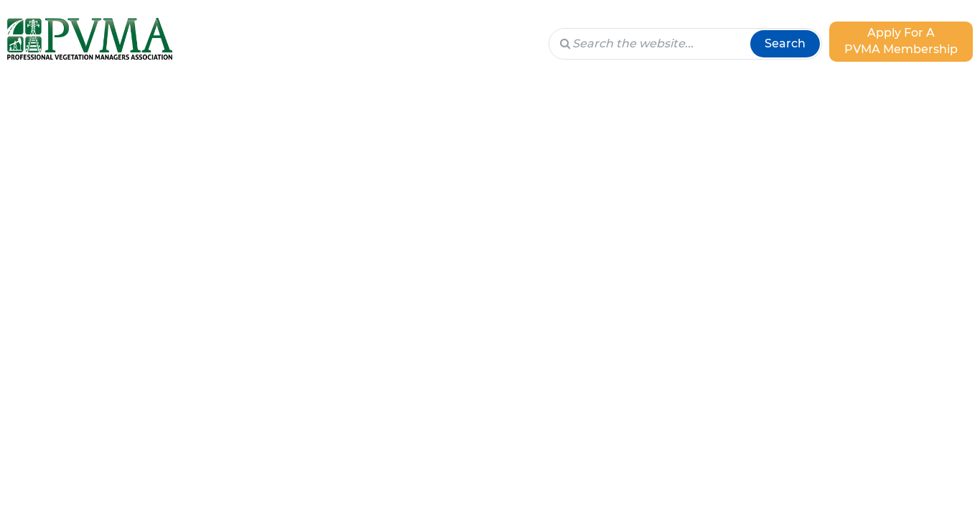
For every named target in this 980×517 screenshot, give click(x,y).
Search (785, 43)
